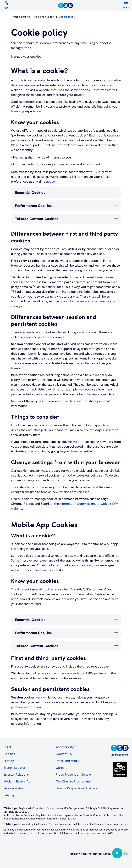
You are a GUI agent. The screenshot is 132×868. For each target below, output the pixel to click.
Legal (7, 747)
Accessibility (65, 747)
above (50, 182)
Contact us (64, 754)
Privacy (9, 761)
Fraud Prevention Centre (73, 775)
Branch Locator (14, 768)
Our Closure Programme (73, 781)
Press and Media (68, 761)
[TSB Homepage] (90, 6)
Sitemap (9, 795)
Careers (62, 768)
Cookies (9, 754)
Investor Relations (16, 775)
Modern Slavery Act (17, 781)
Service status (13, 788)
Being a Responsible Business (77, 788)
